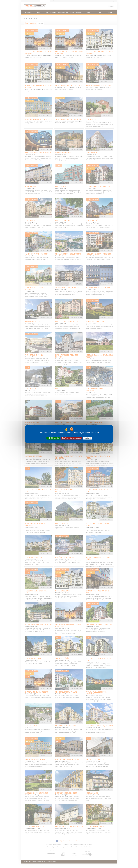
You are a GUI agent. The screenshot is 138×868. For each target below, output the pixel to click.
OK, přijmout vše (53, 438)
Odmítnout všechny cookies (71, 438)
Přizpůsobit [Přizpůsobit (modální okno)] (87, 438)
